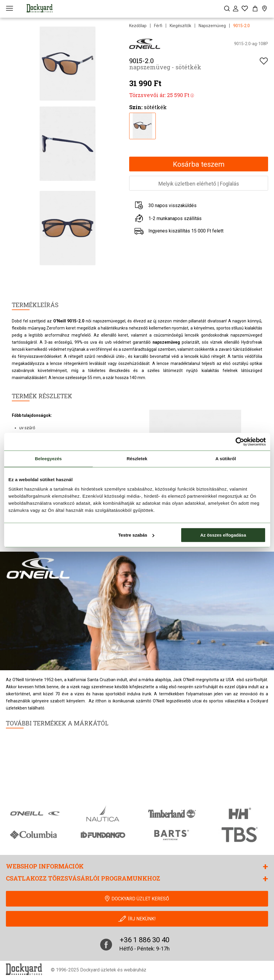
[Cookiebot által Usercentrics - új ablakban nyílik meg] (240, 442)
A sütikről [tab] (226, 459)
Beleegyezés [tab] (48, 459)
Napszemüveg (212, 26)
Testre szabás (136, 535)
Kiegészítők (180, 26)
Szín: (136, 107)
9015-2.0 (241, 26)
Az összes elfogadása (223, 535)
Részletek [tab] (137, 459)
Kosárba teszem (199, 164)
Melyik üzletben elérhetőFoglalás (199, 184)
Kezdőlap (138, 26)
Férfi (158, 26)
